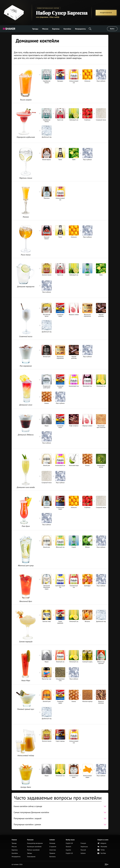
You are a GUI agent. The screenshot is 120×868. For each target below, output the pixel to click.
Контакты (52, 857)
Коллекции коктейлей (34, 847)
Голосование (31, 857)
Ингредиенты (80, 29)
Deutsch (68, 847)
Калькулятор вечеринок (35, 843)
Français (83, 843)
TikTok (101, 850)
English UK (69, 843)
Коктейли (67, 29)
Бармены (56, 29)
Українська (84, 847)
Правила (52, 853)
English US (69, 853)
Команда (52, 843)
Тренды (35, 29)
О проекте (53, 847)
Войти (112, 29)
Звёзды (29, 853)
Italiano (83, 853)
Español (68, 850)
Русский (83, 850)
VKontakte (102, 847)
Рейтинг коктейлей (33, 850)
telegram (102, 843)
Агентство (53, 850)
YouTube (102, 853)
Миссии (45, 29)
